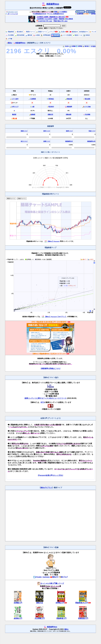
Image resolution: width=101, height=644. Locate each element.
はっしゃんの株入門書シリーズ (50, 583)
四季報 (79, 46)
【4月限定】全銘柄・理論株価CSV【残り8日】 (51, 17)
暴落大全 (40, 603)
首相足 (87, 35)
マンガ (93, 32)
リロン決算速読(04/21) (56, 14)
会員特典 (79, 14)
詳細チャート (41, 32)
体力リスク (24, 141)
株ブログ (63, 577)
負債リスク (69, 131)
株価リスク (24, 131)
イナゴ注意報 (66, 35)
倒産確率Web (53, 4)
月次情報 (10, 35)
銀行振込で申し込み (61, 21)
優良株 (29, 35)
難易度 (14, 114)
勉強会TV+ (84, 32)
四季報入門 (60, 603)
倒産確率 (56, 35)
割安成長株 (20, 35)
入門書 (9, 39)
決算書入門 (18, 603)
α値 (33, 107)
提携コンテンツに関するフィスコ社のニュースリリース (45, 398)
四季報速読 (46, 35)
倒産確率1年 (69, 141)
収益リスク (92, 131)
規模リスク (47, 141)
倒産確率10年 (91, 141)
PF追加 (92, 46)
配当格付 (19, 32)
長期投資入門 (83, 618)
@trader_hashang (41, 577)
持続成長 (69, 99)
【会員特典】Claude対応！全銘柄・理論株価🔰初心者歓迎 (55, 19)
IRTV (43, 402)
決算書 (72, 46)
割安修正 (51, 99)
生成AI (62, 32)
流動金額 (69, 114)
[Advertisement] (51, 74)
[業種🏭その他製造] (61, 12)
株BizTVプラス (46, 488)
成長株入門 (18, 618)
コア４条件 (15, 99)
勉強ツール (78, 35)
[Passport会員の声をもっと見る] (50, 475)
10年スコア (15, 107)
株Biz (9, 43)
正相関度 (33, 99)
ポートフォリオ (12, 14)
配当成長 (87, 99)
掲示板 (86, 46)
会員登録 (80, 12)
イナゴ (87, 107)
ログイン (90, 12)
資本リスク (47, 131)
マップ (51, 32)
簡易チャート (29, 32)
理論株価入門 (61, 618)
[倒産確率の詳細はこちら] (51, 368)
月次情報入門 (40, 618)
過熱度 (33, 114)
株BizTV (54, 577)
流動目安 (50, 114)
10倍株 (36, 35)
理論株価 (10, 32)
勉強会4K (74, 32)
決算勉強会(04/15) (39, 14)
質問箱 (92, 14)
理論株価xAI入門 (82, 603)
